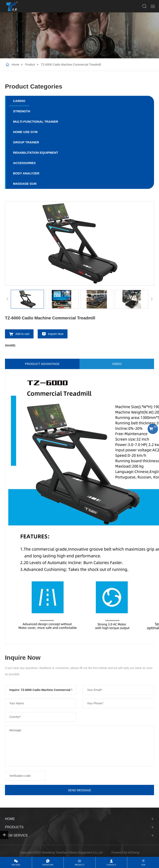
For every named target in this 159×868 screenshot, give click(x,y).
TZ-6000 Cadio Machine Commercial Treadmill (71, 65)
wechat (16, 865)
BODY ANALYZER (26, 173)
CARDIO (19, 101)
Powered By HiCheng (125, 852)
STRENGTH (22, 111)
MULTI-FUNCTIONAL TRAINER (36, 122)
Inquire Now (56, 334)
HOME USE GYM (25, 132)
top (143, 865)
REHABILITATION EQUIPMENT (36, 153)
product (80, 865)
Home (15, 65)
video (117, 364)
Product (30, 65)
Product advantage (42, 364)
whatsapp (48, 865)
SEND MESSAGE (79, 790)
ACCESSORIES (24, 163)
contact (111, 865)
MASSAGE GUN (25, 184)
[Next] (152, 299)
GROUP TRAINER (26, 142)
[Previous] (7, 299)
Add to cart (22, 334)
